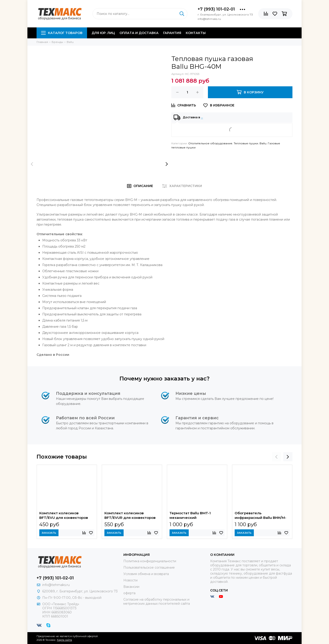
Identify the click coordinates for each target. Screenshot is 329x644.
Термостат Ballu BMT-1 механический (190, 515)
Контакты (196, 33)
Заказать (49, 533)
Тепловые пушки (246, 143)
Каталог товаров (62, 33)
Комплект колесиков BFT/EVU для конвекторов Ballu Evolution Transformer (64, 516)
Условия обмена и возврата (146, 574)
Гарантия (172, 33)
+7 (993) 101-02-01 (216, 9)
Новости (130, 580)
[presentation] (32, 164)
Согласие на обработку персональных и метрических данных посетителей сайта (157, 602)
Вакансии (131, 587)
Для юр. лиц (103, 33)
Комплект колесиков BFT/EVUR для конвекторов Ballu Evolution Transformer (130, 516)
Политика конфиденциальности (150, 561)
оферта (129, 593)
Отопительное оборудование (210, 143)
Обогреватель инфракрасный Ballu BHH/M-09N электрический (260, 516)
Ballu (263, 143)
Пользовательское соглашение (149, 567)
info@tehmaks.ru (56, 585)
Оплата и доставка (139, 33)
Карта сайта (64, 640)
